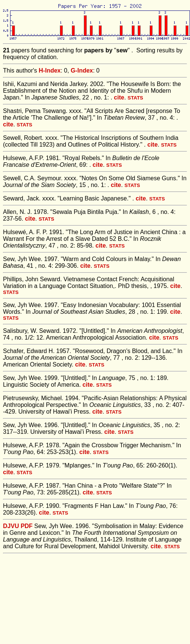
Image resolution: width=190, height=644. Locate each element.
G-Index (82, 70)
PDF (27, 526)
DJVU (11, 526)
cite (119, 97)
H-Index (50, 70)
